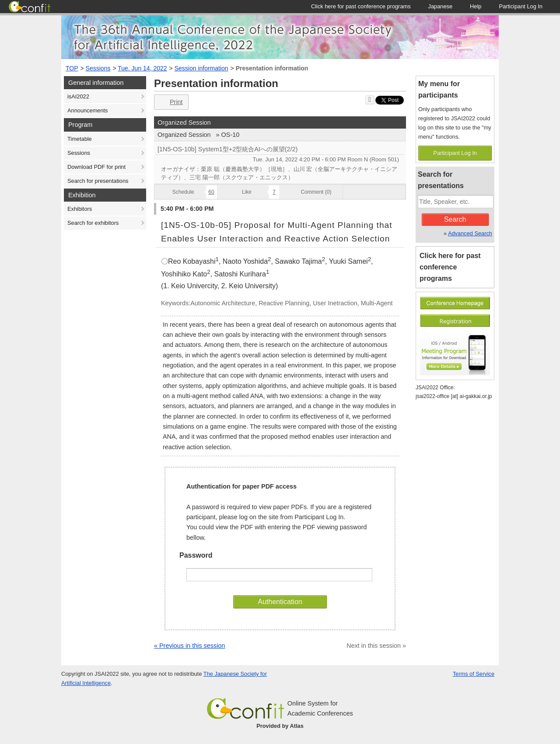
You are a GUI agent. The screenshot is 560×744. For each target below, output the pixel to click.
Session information (201, 68)
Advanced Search (470, 233)
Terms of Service (474, 674)
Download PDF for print (96, 167)
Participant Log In (455, 153)
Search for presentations (98, 181)
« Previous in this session (189, 646)
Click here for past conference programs (450, 267)
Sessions (98, 68)
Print (170, 102)
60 (211, 192)
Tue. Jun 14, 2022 (142, 68)
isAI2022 (78, 96)
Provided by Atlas (280, 726)
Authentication (280, 602)
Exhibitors (80, 209)
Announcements (87, 110)
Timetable (80, 139)
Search (455, 219)
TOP (72, 68)
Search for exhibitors (93, 223)
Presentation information (272, 68)
